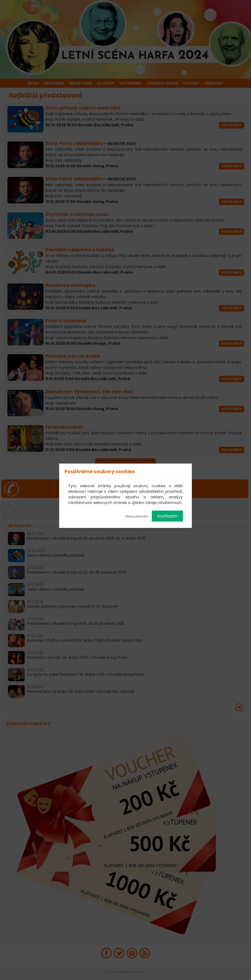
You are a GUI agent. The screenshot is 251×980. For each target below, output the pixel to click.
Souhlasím (167, 516)
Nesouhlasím (137, 516)
